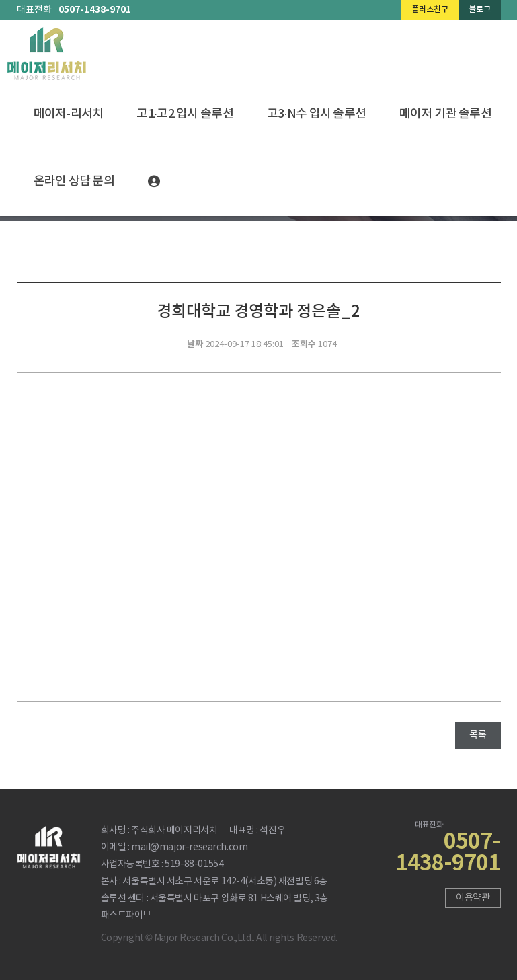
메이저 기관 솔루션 (445, 114)
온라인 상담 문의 (74, 181)
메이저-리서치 (69, 114)
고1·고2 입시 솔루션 (185, 114)
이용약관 (473, 898)
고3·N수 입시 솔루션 (316, 114)
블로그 (480, 9)
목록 (478, 735)
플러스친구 (430, 9)
